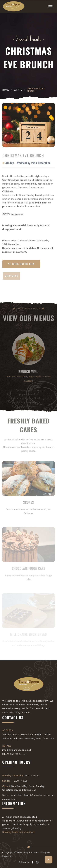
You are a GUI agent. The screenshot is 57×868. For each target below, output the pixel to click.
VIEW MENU (12, 277)
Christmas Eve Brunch (36, 90)
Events (18, 90)
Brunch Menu (28, 373)
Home (6, 90)
